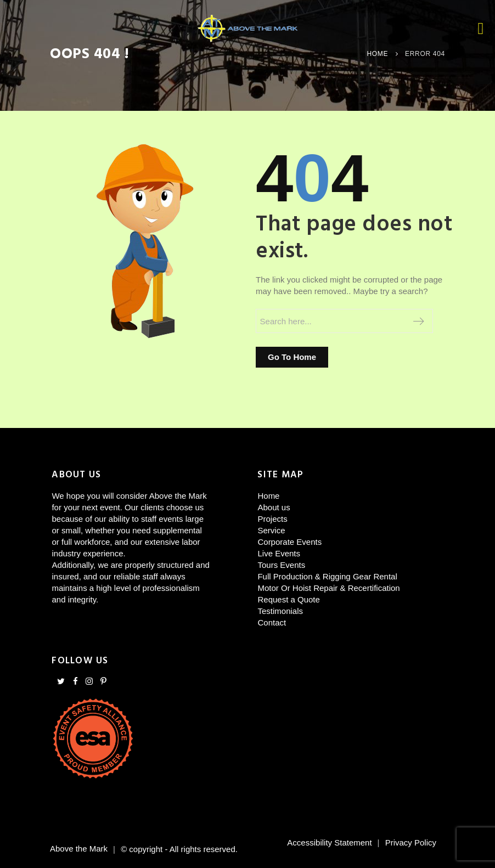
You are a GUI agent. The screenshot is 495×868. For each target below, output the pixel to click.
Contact (272, 622)
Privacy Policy (411, 842)
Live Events (279, 553)
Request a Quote (288, 599)
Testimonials (280, 611)
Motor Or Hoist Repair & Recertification (328, 588)
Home (377, 54)
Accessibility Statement (329, 842)
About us (274, 507)
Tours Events (281, 565)
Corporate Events (289, 542)
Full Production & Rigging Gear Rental (327, 576)
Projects (272, 519)
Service (271, 530)
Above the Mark (79, 849)
